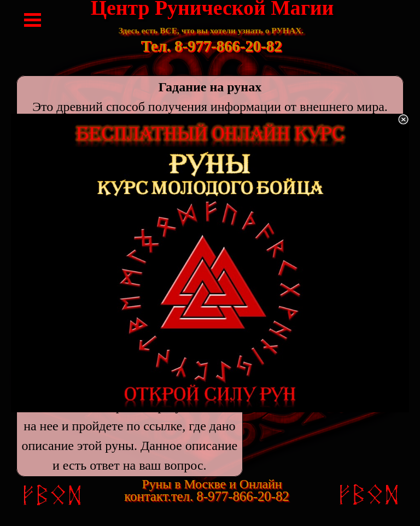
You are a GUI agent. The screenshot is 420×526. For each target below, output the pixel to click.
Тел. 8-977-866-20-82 (212, 46)
